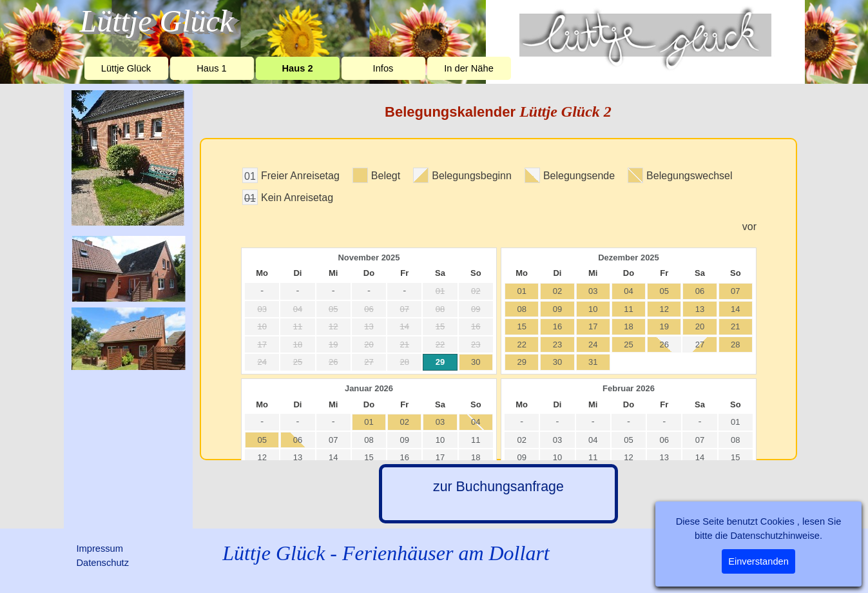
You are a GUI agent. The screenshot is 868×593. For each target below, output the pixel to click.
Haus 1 (211, 68)
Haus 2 (297, 68)
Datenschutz (103, 563)
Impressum (100, 549)
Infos (383, 68)
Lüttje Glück (126, 68)
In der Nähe (469, 68)
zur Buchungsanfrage (498, 487)
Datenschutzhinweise (775, 536)
